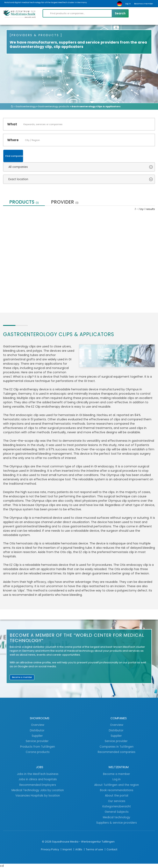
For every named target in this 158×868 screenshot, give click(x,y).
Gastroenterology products (54, 106)
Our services (117, 801)
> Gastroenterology (25, 106)
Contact (112, 849)
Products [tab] (24, 202)
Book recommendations (117, 790)
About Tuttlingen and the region (117, 785)
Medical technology (117, 817)
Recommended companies (117, 752)
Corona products (38, 752)
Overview (38, 725)
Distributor (38, 730)
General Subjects (117, 812)
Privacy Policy (50, 849)
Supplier (38, 736)
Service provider (38, 741)
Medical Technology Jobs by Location (38, 790)
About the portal (117, 795)
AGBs (79, 849)
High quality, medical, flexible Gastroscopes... (33, 259)
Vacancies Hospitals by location (38, 795)
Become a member (144, 4)
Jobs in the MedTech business (38, 774)
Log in (128, 4)
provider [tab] (65, 202)
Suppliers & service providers (117, 823)
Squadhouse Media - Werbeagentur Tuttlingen (83, 842)
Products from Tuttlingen (38, 747)
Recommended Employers (38, 785)
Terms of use (95, 849)
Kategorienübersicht (117, 806)
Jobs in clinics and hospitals (38, 779)
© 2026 (47, 842)
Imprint (67, 849)
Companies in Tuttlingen (117, 747)
